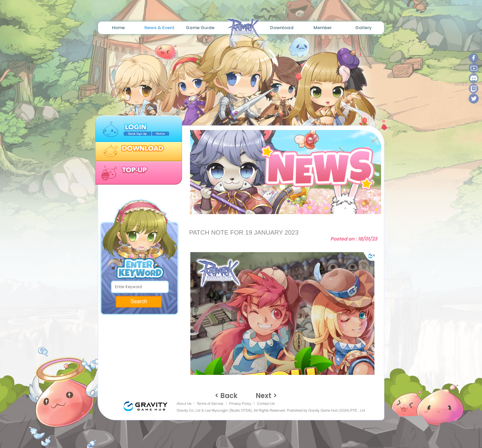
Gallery (363, 28)
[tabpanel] (283, 172)
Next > (266, 396)
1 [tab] (275, 203)
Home (118, 28)
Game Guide (200, 28)
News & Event (159, 28)
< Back (226, 396)
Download (282, 28)
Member (323, 28)
